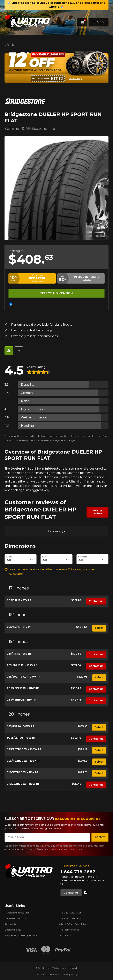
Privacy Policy (70, 974)
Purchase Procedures (17, 913)
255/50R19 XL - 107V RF (22, 665)
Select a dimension (56, 293)
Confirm (100, 837)
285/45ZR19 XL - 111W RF (23, 688)
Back (10, 45)
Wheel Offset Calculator (73, 924)
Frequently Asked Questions (21, 935)
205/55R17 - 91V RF (19, 600)
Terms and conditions (47, 974)
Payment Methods (16, 918)
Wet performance (34, 417)
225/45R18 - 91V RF (19, 627)
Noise (25, 401)
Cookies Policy (13, 930)
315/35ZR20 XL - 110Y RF (23, 772)
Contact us (96, 601)
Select (99, 628)
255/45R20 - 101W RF (21, 726)
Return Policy (13, 924)
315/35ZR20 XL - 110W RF (23, 784)
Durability (28, 385)
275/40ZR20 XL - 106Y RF (24, 761)
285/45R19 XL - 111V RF (21, 700)
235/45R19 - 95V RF (19, 654)
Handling (27, 426)
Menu (99, 22)
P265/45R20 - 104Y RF (21, 738)
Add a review (97, 512)
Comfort (27, 393)
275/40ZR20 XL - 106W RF (24, 749)
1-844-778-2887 (78, 872)
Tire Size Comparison (71, 918)
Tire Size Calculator (70, 913)
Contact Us (71, 893)
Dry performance (33, 409)
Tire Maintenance (69, 930)
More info (74, 78)
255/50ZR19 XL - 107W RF (24, 677)
